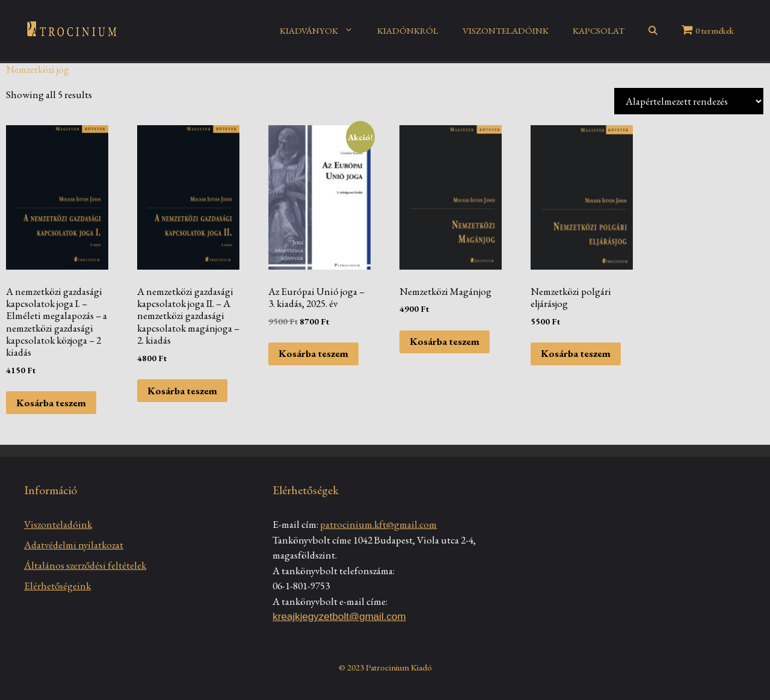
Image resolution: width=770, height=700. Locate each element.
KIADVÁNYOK (322, 31)
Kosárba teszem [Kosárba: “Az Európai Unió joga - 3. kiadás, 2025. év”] (313, 353)
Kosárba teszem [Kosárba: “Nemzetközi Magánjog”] (445, 341)
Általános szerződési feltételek (85, 565)
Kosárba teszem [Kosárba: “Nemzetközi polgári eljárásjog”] (576, 353)
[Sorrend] (689, 101)
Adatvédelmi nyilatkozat (74, 545)
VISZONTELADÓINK (506, 30)
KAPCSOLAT (599, 30)
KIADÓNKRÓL (408, 30)
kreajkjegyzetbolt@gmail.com (339, 617)
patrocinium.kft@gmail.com (378, 524)
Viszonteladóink (58, 524)
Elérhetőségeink (57, 586)
